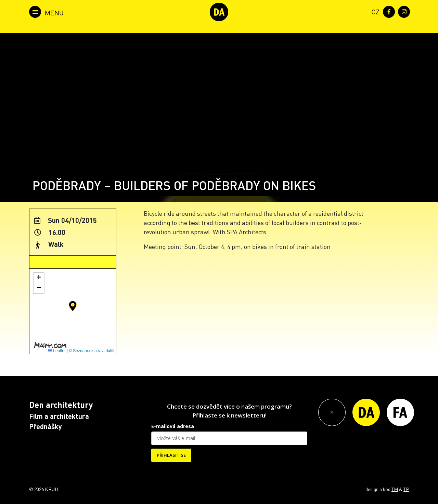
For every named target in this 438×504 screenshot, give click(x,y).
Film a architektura (59, 416)
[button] (73, 306)
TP (406, 489)
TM (395, 489)
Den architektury (61, 405)
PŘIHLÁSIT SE (171, 455)
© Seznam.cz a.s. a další (92, 351)
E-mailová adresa (173, 426)
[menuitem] (374, 11)
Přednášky (46, 426)
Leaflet (57, 351)
